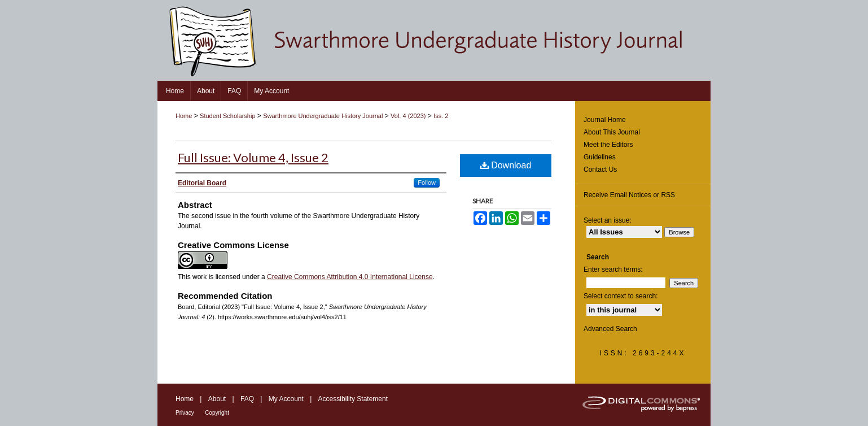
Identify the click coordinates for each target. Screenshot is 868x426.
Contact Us (600, 169)
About (217, 399)
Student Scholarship (227, 116)
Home (184, 116)
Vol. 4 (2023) (408, 116)
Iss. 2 (441, 116)
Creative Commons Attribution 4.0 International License (350, 277)
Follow (427, 182)
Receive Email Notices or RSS (629, 195)
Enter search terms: (613, 269)
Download (506, 165)
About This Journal (612, 132)
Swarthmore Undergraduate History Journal (323, 116)
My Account (286, 399)
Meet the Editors (608, 145)
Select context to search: (621, 296)
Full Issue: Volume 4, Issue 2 (253, 157)
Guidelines (600, 157)
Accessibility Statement (353, 399)
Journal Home (605, 120)
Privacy (185, 413)
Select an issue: (608, 220)
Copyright (217, 413)
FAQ (247, 399)
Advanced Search (610, 329)
